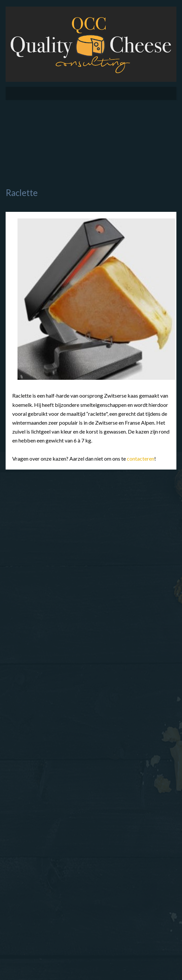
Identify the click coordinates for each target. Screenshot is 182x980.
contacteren (141, 458)
